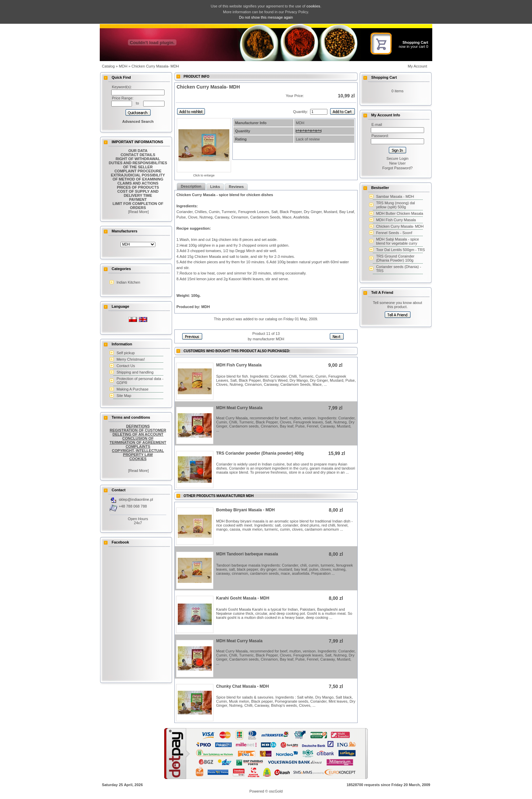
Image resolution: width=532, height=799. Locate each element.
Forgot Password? (397, 168)
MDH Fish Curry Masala (239, 365)
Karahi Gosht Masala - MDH (243, 598)
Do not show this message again (266, 17)
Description (191, 186)
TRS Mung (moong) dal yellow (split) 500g (395, 205)
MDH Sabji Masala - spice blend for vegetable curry (397, 241)
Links (215, 187)
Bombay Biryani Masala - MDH (245, 510)
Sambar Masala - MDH (395, 196)
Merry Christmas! (131, 359)
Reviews (236, 187)
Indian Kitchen (128, 282)
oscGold (276, 791)
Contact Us (126, 366)
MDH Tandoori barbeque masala (247, 554)
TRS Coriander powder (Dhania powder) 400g (260, 453)
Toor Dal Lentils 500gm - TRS (400, 250)
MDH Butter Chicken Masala (400, 213)
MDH (123, 66)
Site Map (124, 396)
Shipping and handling (135, 372)
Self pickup (126, 353)
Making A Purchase (132, 389)
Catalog (108, 66)
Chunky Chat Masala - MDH (242, 686)
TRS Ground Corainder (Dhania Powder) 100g (395, 258)
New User (397, 163)
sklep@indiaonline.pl (136, 499)
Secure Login (397, 158)
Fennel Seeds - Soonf (394, 233)
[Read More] (138, 212)
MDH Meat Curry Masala (239, 408)
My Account (417, 66)
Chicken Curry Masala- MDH (400, 226)
